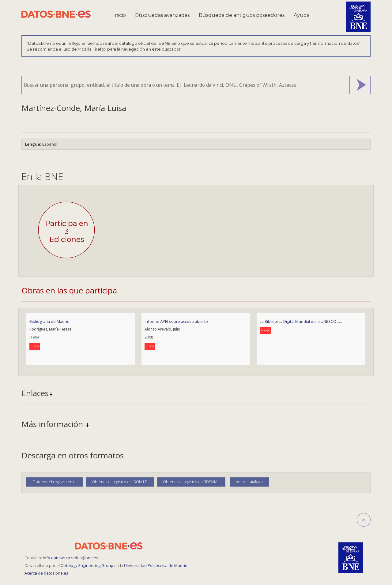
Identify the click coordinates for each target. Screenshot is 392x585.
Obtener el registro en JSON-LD (120, 482)
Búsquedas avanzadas (162, 15)
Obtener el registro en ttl (55, 482)
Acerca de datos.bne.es (46, 573)
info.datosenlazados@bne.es (71, 558)
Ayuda (302, 15)
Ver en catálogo (249, 482)
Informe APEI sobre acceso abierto (176, 321)
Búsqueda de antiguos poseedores (242, 15)
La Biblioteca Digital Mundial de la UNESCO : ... (301, 321)
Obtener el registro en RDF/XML (191, 482)
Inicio (120, 15)
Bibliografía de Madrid (49, 321)
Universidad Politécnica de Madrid (156, 565)
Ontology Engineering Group (87, 565)
